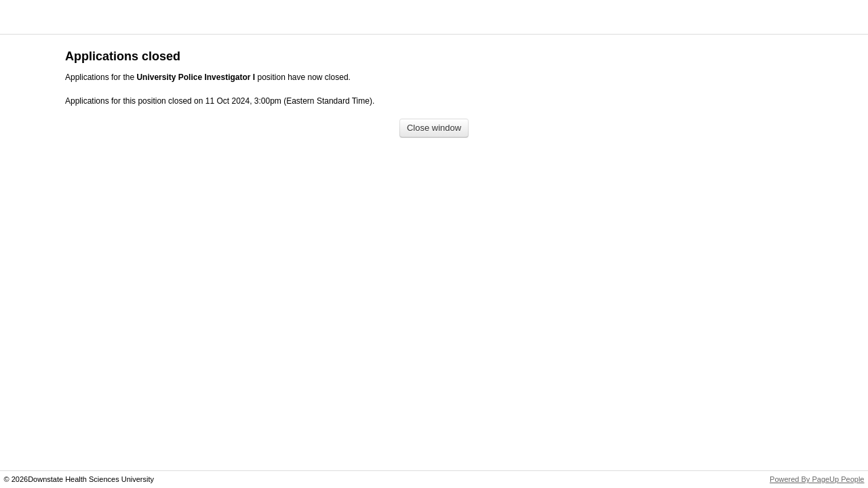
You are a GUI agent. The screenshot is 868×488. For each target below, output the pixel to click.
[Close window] (434, 128)
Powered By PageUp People (817, 479)
